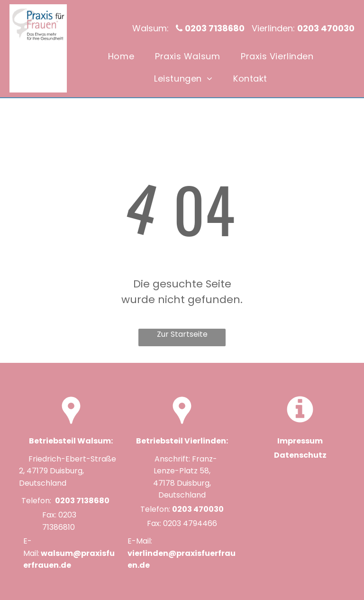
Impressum (300, 441)
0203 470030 (198, 509)
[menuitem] (121, 56)
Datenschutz (300, 455)
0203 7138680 (82, 501)
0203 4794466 (190, 523)
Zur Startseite (182, 334)
